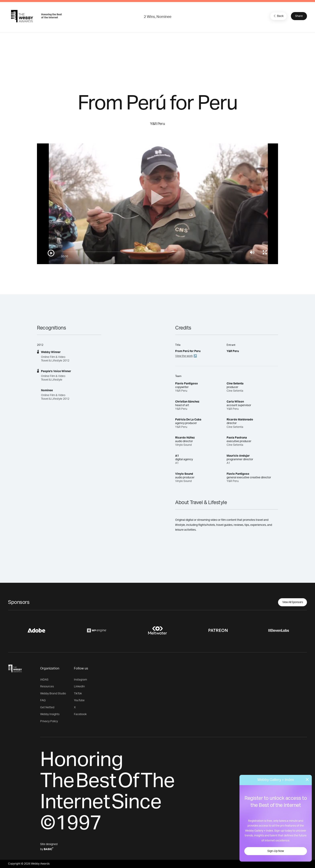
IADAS (44, 680)
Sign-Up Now (276, 851)
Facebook (80, 714)
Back (278, 16)
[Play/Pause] (51, 253)
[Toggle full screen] (265, 252)
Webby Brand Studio (53, 694)
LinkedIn (79, 687)
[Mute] (252, 252)
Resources (47, 687)
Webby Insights (50, 714)
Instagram (80, 680)
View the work (184, 356)
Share (299, 16)
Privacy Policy (49, 721)
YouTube (79, 700)
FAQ (43, 700)
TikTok (78, 694)
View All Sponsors (293, 602)
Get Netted (47, 707)
